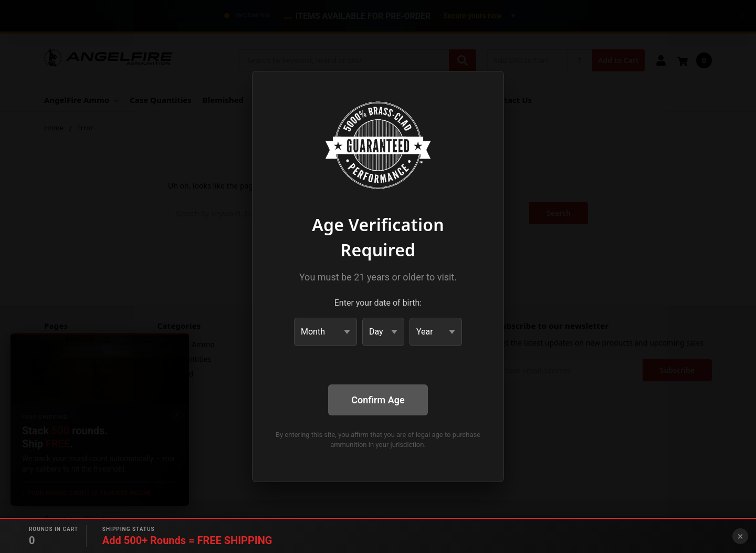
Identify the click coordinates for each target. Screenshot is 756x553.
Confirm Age (378, 400)
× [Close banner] (741, 536)
